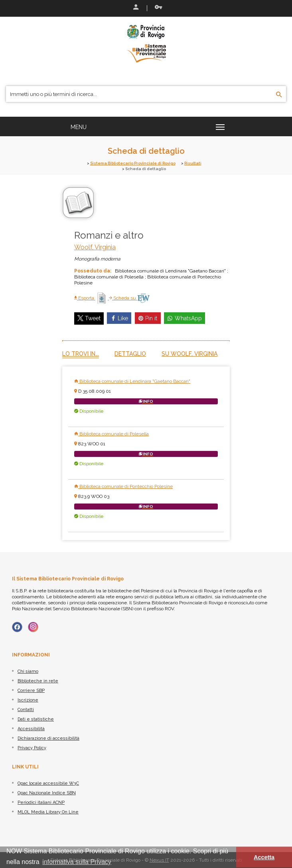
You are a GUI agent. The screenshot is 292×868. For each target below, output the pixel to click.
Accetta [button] (264, 857)
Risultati (193, 163)
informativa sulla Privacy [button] (77, 862)
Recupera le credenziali (158, 7)
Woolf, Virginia (95, 247)
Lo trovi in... (81, 354)
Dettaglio (130, 354)
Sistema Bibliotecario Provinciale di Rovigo (133, 163)
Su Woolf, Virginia (189, 354)
